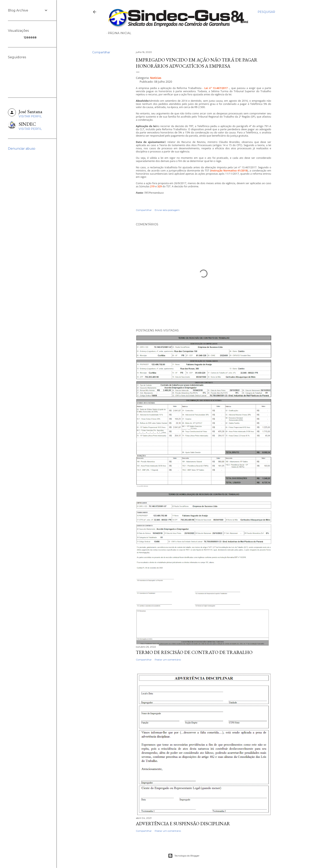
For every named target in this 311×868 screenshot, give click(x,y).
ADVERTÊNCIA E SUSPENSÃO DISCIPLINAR (183, 823)
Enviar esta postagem (167, 210)
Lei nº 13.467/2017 (216, 88)
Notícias (156, 78)
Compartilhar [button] (101, 52)
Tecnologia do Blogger (184, 856)
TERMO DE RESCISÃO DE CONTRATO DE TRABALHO (194, 652)
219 (152, 186)
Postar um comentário (168, 660)
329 (159, 186)
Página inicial (120, 33)
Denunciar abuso (22, 149)
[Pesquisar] (266, 12)
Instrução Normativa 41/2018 (229, 170)
